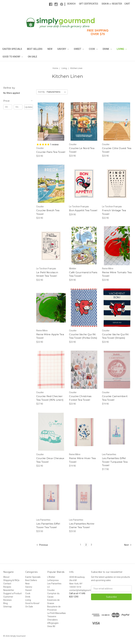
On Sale (32, 57)
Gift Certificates (89, 4)
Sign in (105, 4)
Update (29, 107)
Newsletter (9, 590)
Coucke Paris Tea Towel (51, 152)
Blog (5, 603)
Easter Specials (12, 49)
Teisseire (52, 616)
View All (51, 626)
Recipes (7, 587)
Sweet (79, 49)
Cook (93, 49)
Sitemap (8, 607)
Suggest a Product (12, 593)
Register (117, 4)
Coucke (51, 590)
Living (122, 49)
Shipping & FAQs (11, 580)
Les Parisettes (54, 584)
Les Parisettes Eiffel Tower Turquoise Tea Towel (115, 462)
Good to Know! (13, 57)
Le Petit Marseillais (57, 613)
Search (71, 4)
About (6, 577)
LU (49, 587)
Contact (7, 584)
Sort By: (42, 92)
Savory (63, 49)
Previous (42, 545)
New (50, 49)
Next (128, 545)
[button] (18, 101)
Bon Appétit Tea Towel (83, 210)
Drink (107, 49)
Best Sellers (35, 49)
